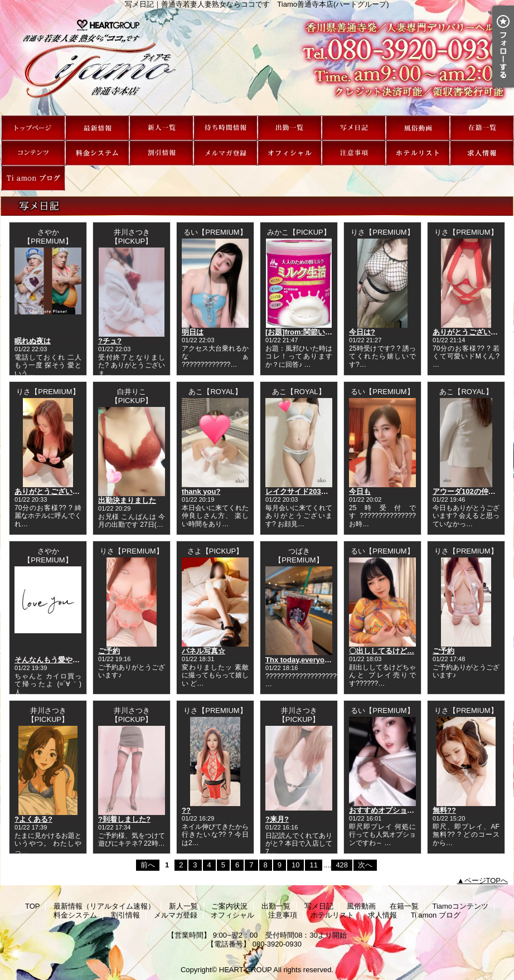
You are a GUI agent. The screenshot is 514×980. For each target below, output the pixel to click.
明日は (193, 332)
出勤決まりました (127, 500)
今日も (360, 491)
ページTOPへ (486, 880)
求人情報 (482, 153)
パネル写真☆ (203, 651)
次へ (365, 865)
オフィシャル (290, 153)
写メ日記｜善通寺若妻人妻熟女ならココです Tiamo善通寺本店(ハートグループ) (257, 62)
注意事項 (354, 153)
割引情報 (161, 153)
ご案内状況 (226, 128)
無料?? (444, 810)
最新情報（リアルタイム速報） (97, 128)
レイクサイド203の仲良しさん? (317, 491)
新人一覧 (161, 128)
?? (186, 810)
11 (313, 865)
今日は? (362, 332)
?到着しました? (124, 819)
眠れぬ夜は (33, 341)
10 (295, 865)
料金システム (97, 153)
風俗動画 (418, 128)
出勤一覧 (290, 128)
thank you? (201, 491)
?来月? (277, 819)
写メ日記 (354, 128)
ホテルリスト (418, 153)
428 (342, 865)
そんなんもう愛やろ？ (51, 660)
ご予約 (109, 651)
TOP (33, 128)
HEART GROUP (246, 970)
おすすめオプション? (384, 810)
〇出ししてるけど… (382, 651)
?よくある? (33, 819)
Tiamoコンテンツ (33, 153)
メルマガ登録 (226, 153)
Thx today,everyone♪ (301, 660)
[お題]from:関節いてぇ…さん (313, 332)
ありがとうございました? (57, 491)
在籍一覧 (482, 128)
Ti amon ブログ (33, 178)
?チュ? (110, 341)
